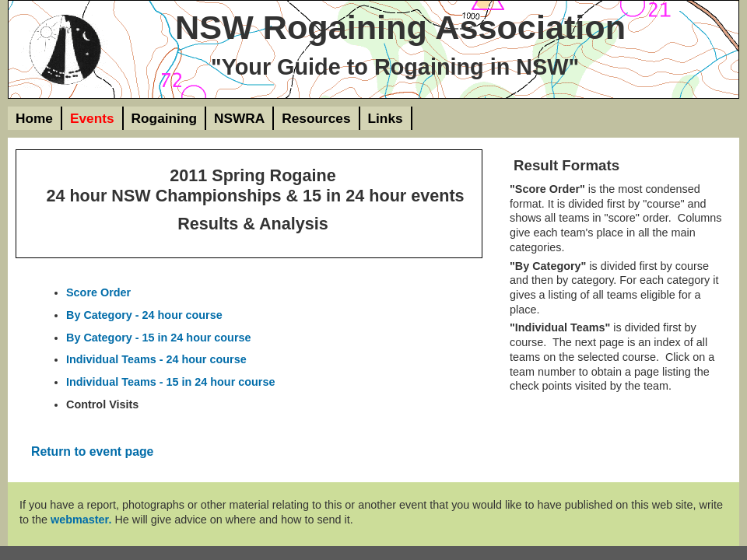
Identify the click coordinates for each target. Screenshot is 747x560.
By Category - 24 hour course (144, 315)
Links (386, 118)
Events (92, 118)
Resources (316, 118)
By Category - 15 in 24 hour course (159, 338)
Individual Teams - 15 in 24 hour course (170, 382)
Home (34, 118)
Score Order (98, 292)
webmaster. (81, 520)
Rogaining (164, 118)
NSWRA (239, 118)
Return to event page (92, 451)
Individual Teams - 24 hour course (156, 359)
